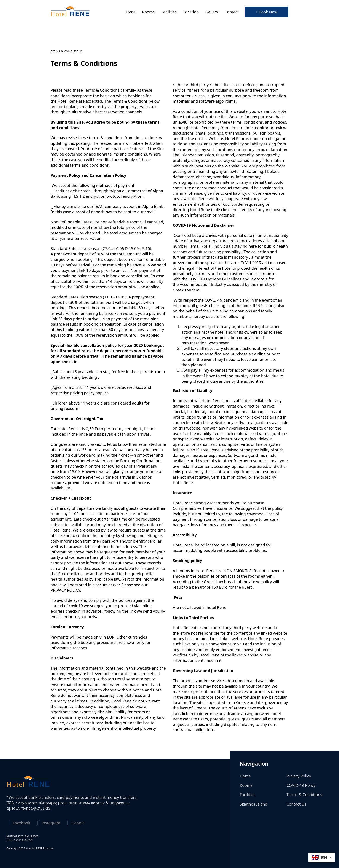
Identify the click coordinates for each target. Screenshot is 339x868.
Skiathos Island (254, 804)
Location (191, 12)
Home (130, 12)
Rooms (148, 12)
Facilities (169, 12)
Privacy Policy (299, 776)
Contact (232, 12)
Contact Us (296, 804)
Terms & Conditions (304, 795)
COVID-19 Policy (301, 785)
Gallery (212, 12)
